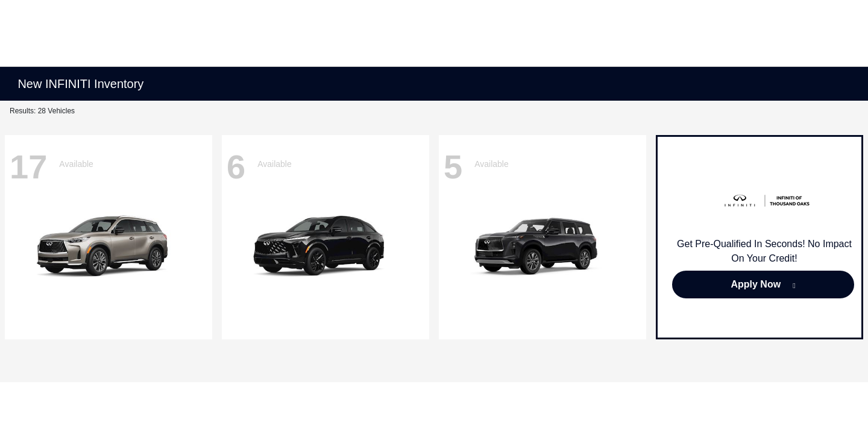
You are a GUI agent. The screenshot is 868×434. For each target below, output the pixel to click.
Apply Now (756, 284)
